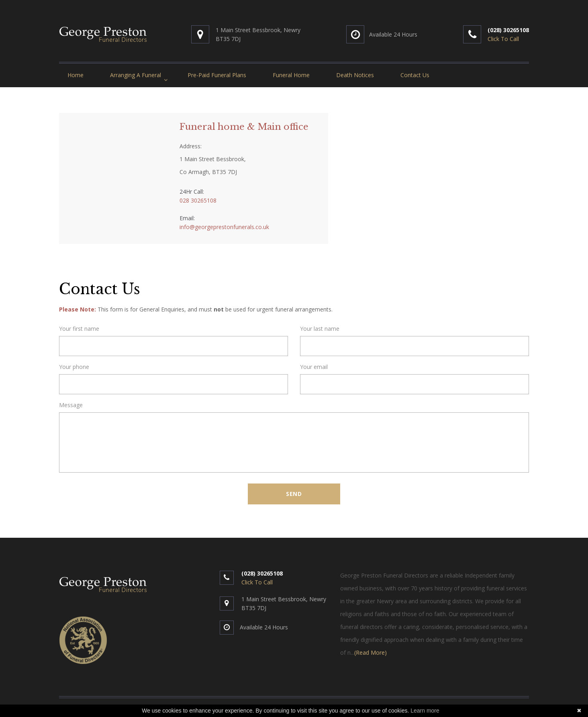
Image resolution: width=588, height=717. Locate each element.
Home (76, 75)
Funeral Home (291, 75)
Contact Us (415, 75)
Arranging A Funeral (136, 75)
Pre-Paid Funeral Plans (217, 75)
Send (294, 494)
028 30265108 (198, 200)
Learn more (425, 711)
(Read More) (371, 652)
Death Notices (355, 75)
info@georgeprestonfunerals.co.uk (224, 227)
